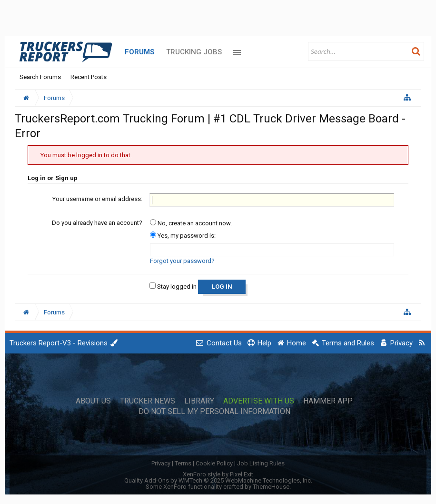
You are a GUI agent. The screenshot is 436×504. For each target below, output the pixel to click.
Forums (140, 52)
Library (199, 401)
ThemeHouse (271, 487)
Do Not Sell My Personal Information (214, 412)
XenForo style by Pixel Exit (218, 474)
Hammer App (328, 401)
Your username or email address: (97, 199)
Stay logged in (173, 287)
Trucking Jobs (194, 52)
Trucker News (148, 401)
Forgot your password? (182, 261)
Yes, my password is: (183, 236)
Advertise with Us (259, 401)
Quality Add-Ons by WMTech (218, 480)
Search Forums (40, 77)
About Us (93, 401)
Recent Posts (89, 77)
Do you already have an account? (97, 223)
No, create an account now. (191, 223)
